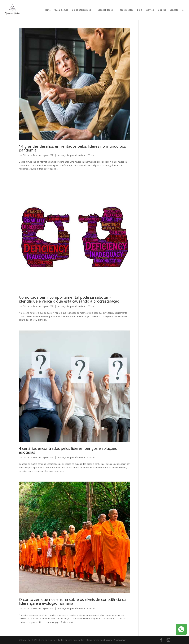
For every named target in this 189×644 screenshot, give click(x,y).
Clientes (162, 10)
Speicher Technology (115, 640)
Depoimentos (126, 10)
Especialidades (105, 10)
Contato (174, 10)
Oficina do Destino (32, 155)
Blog (139, 10)
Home (47, 10)
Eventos (150, 10)
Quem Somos (61, 10)
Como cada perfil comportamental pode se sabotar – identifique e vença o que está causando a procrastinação (69, 299)
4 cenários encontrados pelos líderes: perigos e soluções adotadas (68, 450)
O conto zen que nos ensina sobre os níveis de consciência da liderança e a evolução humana (73, 601)
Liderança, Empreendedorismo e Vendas (76, 155)
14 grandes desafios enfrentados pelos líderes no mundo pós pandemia (72, 148)
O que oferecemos (81, 10)
